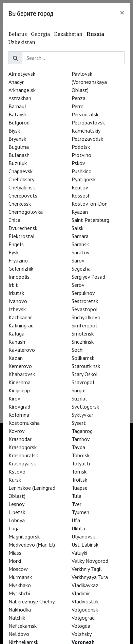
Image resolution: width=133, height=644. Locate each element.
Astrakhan (20, 98)
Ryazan (80, 212)
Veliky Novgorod (90, 561)
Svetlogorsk (85, 407)
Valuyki (79, 553)
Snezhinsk (83, 342)
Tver (77, 504)
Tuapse (80, 488)
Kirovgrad (19, 407)
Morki (15, 561)
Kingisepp (19, 390)
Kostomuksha (24, 423)
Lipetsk (17, 512)
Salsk (78, 228)
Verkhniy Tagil (87, 569)
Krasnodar (20, 439)
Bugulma (19, 147)
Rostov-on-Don (90, 204)
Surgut (79, 390)
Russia (95, 34)
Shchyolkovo (86, 317)
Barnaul (17, 106)
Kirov (14, 398)
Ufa (76, 520)
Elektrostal (22, 236)
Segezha (81, 269)
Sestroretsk (85, 301)
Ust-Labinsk (85, 545)
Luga (14, 528)
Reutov (80, 187)
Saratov (81, 252)
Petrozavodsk (87, 139)
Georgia (40, 34)
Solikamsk (83, 358)
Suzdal (79, 398)
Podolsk (81, 147)
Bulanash (19, 155)
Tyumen (80, 512)
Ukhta (78, 528)
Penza (79, 98)
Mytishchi (19, 593)
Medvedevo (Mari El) (32, 545)
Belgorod (19, 122)
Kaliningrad (21, 325)
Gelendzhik (21, 269)
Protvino (81, 155)
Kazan (16, 358)
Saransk (80, 244)
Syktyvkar (82, 415)
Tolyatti (81, 463)
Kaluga (16, 333)
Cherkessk (20, 204)
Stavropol (83, 382)
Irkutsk (16, 293)
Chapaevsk (21, 171)
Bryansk (17, 139)
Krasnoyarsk (22, 463)
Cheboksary (21, 179)
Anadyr (16, 82)
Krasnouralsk (23, 455)
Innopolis (19, 277)
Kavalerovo (22, 350)
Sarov (78, 260)
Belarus (18, 34)
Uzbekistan (22, 42)
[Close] (122, 13)
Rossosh (81, 195)
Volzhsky (82, 634)
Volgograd (83, 618)
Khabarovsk (22, 374)
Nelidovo (19, 634)
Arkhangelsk (22, 90)
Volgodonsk (85, 609)
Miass (15, 553)
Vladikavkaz (85, 585)
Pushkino (82, 171)
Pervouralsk (85, 114)
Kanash (17, 342)
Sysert (79, 423)
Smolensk (83, 333)
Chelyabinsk (22, 187)
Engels (16, 244)
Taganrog (82, 431)
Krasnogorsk (23, 447)
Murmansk (20, 577)
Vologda (81, 626)
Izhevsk (17, 309)
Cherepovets (23, 195)
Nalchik (17, 618)
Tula (77, 496)
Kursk (15, 480)
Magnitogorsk (24, 536)
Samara (80, 236)
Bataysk (18, 114)
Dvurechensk (23, 228)
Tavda (78, 447)
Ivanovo (18, 301)
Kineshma (20, 382)
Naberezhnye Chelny (32, 601)
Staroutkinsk (86, 366)
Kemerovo (20, 366)
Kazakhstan (68, 34)
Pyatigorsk (84, 179)
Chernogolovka (26, 212)
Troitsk (79, 480)
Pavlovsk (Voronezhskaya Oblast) (89, 82)
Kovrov (17, 431)
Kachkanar (20, 317)
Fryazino (18, 260)
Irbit (13, 285)
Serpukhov (83, 293)
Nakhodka (20, 609)
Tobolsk (81, 455)
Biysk (14, 131)
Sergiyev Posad (88, 277)
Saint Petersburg (90, 220)
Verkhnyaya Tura (90, 577)
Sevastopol (85, 309)
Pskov (78, 163)
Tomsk (79, 471)
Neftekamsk (23, 626)
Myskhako (20, 585)
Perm (78, 106)
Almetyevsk (22, 74)
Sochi (78, 350)
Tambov (81, 439)
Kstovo (17, 471)
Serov (78, 285)
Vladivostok (85, 601)
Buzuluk (18, 163)
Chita (14, 220)
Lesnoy (16, 504)
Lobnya (17, 520)
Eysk (14, 252)
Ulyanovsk (83, 536)
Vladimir (81, 593)
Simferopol (84, 325)
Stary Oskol (85, 374)
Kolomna (19, 415)
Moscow (18, 569)
